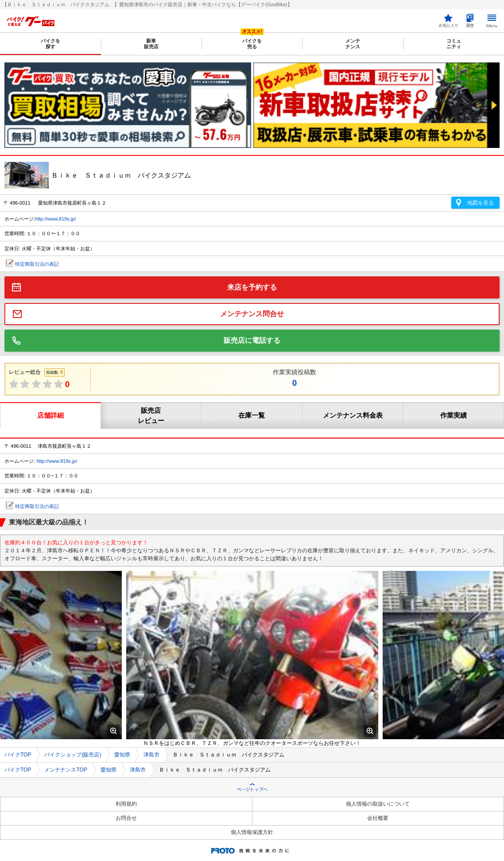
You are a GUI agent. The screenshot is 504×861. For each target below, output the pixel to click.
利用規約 (126, 804)
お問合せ (126, 818)
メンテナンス (353, 44)
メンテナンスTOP (66, 770)
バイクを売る (252, 44)
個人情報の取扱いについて (378, 804)
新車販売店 (151, 44)
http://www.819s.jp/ (55, 219)
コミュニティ (454, 44)
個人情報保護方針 (252, 832)
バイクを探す (50, 44)
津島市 (151, 755)
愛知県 (122, 755)
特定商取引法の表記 (37, 264)
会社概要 (378, 818)
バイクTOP (18, 755)
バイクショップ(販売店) (73, 755)
